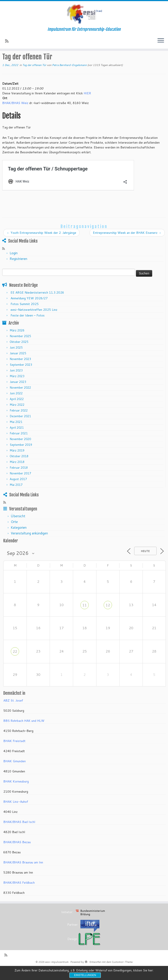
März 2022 (17, 417)
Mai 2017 (16, 497)
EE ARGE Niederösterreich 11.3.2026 (37, 305)
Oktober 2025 (19, 354)
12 (108, 617)
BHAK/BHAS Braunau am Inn (23, 875)
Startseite (9, 59)
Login (14, 266)
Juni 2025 (16, 360)
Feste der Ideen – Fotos (28, 328)
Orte (14, 535)
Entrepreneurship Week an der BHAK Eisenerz (127, 245)
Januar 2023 (18, 394)
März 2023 (17, 389)
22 (15, 664)
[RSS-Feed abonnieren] (8, 41)
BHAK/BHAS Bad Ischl (19, 835)
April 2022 (17, 411)
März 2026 (17, 343)
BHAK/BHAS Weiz (15, 115)
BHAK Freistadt (14, 754)
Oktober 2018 (19, 469)
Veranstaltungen (31, 59)
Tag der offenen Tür (60, 59)
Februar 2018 (19, 480)
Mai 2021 (16, 434)
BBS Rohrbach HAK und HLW (24, 733)
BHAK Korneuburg (16, 794)
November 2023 (20, 371)
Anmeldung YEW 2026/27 (29, 311)
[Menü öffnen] (161, 41)
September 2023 (21, 377)
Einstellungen (85, 975)
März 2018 (17, 474)
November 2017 (20, 486)
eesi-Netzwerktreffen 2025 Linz (34, 322)
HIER (87, 106)
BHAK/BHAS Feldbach (19, 895)
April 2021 (17, 440)
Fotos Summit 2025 (25, 316)
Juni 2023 (16, 383)
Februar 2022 (19, 423)
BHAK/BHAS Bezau (17, 855)
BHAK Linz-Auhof (16, 814)
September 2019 (21, 457)
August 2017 (18, 492)
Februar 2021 (19, 446)
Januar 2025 (18, 366)
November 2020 (20, 452)
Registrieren (18, 271)
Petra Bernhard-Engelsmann (69, 78)
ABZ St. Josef (13, 713)
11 (85, 617)
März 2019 (17, 463)
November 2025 (20, 349)
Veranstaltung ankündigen (29, 546)
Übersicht (18, 529)
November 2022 (20, 400)
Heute (145, 564)
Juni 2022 (16, 406)
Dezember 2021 (20, 429)
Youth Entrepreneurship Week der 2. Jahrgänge (41, 245)
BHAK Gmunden (14, 774)
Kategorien (19, 540)
